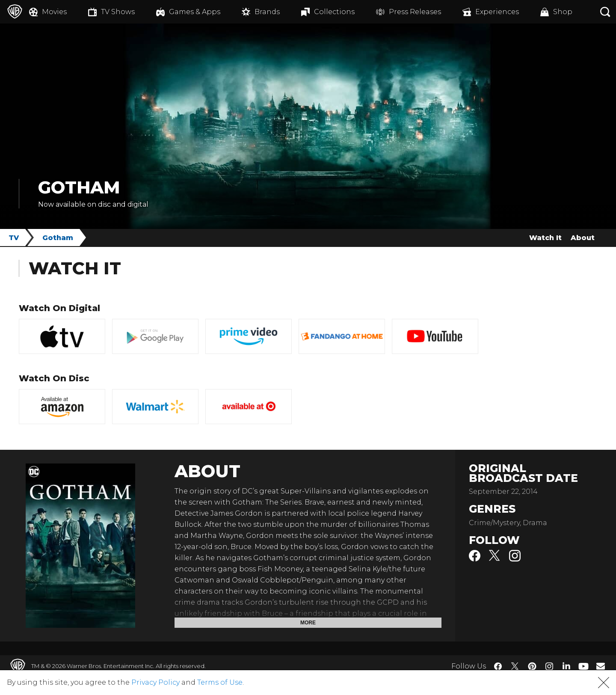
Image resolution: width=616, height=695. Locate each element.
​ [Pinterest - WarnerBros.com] (532, 666)
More (308, 623)
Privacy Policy (155, 682)
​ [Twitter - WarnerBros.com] (515, 666)
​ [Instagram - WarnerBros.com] (549, 666)
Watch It (545, 238)
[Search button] (605, 12)
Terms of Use (220, 682)
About (583, 238)
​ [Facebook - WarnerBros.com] (498, 666)
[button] (604, 683)
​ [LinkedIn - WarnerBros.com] (566, 665)
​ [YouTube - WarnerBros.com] (583, 666)
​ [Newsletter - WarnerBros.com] (601, 666)
